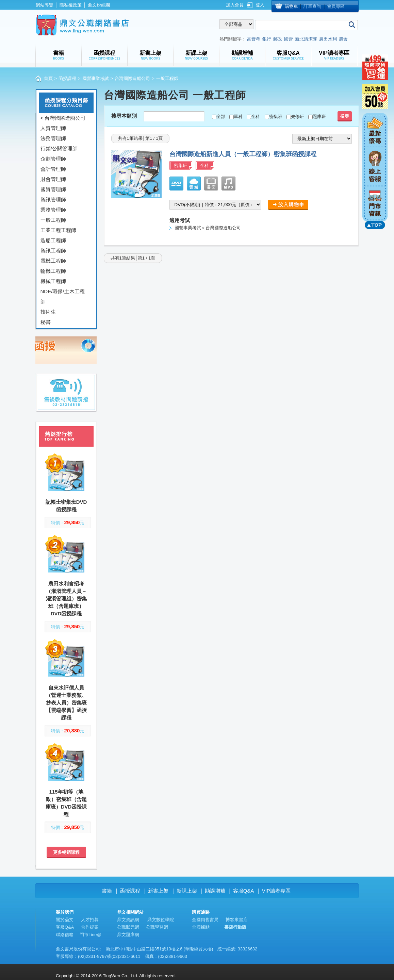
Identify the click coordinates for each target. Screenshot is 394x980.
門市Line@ (91, 935)
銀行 (267, 39)
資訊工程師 (53, 251)
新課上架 (187, 891)
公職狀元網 (128, 927)
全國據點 (201, 927)
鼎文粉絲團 (99, 5)
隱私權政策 (71, 5)
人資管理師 (53, 128)
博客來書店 (237, 920)
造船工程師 (53, 240)
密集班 (276, 117)
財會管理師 (53, 179)
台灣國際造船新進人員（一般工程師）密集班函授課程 (243, 154)
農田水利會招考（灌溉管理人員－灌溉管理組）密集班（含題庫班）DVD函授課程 (66, 599)
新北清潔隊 (306, 39)
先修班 (298, 117)
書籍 (107, 891)
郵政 (278, 39)
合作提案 (90, 927)
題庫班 (319, 117)
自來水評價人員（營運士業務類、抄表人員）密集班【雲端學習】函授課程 (66, 703)
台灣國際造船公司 (132, 78)
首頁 (48, 78)
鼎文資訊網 (128, 920)
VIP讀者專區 (276, 891)
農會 (343, 39)
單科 (238, 117)
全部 (221, 117)
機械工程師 (53, 281)
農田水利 (328, 39)
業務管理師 (53, 210)
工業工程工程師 (58, 230)
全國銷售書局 (205, 920)
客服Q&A (244, 891)
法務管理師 (53, 138)
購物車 (291, 6)
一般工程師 (53, 220)
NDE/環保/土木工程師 (63, 296)
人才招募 (90, 920)
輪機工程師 (53, 271)
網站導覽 (45, 5)
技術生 (48, 312)
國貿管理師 (53, 189)
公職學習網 (157, 927)
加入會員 (235, 5)
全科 (256, 117)
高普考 (254, 39)
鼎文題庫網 (128, 935)
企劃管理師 (53, 159)
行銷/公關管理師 (59, 148)
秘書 (46, 322)
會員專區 (336, 6)
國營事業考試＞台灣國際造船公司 (208, 228)
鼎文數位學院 (161, 920)
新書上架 (158, 891)
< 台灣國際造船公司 (63, 118)
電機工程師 (53, 261)
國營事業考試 (96, 78)
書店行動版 (235, 927)
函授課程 (67, 78)
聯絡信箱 (65, 935)
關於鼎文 (65, 920)
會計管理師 (53, 169)
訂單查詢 (312, 6)
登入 (260, 5)
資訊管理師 (53, 200)
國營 (289, 39)
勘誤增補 (215, 891)
